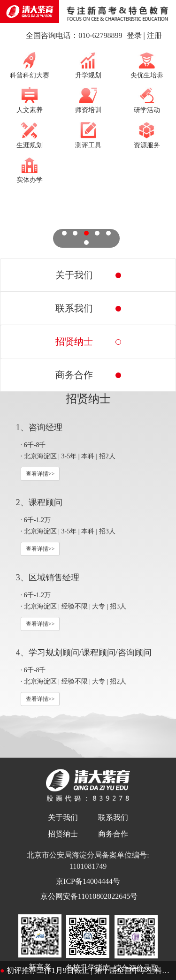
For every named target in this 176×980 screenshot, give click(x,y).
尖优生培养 (147, 65)
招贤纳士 (63, 834)
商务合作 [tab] (74, 375)
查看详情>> (40, 474)
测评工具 (88, 135)
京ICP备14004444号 (88, 881)
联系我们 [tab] (74, 308)
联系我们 (113, 817)
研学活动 (147, 100)
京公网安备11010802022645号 (88, 896)
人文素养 (30, 100)
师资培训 (88, 100)
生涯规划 (30, 135)
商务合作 (113, 834)
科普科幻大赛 (30, 65)
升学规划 (88, 65)
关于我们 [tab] (74, 275)
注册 (154, 35)
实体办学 (30, 170)
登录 (134, 35)
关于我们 (63, 817)
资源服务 (147, 135)
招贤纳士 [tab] (74, 342)
